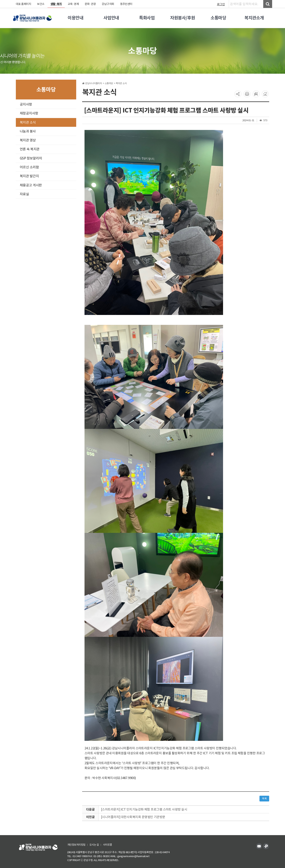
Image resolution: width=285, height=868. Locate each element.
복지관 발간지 (29, 176)
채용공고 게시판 (31, 185)
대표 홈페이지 (24, 4)
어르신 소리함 (29, 167)
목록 (264, 799)
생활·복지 (56, 4)
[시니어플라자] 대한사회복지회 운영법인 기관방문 (133, 817)
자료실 (24, 194)
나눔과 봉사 (28, 131)
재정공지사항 (29, 113)
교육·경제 (74, 4)
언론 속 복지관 (30, 149)
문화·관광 (91, 4)
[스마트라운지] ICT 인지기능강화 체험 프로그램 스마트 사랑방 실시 (144, 809)
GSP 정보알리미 (31, 158)
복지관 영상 (28, 140)
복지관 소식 (28, 122)
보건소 (41, 4)
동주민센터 (127, 4)
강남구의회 (108, 4)
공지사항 (26, 104)
